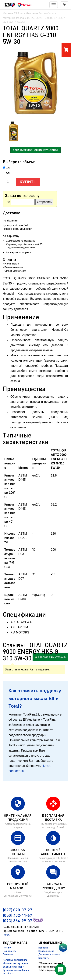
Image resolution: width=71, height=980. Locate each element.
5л (8, 173)
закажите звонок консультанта (35, 150)
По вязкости (10, 951)
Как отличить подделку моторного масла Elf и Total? (35, 698)
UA (8, 935)
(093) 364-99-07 (18, 920)
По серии (8, 954)
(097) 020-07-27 (18, 910)
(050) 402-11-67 (18, 915)
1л (8, 168)
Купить (28, 182)
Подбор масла (46, 951)
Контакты (44, 958)
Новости (43, 948)
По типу (7, 948)
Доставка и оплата (49, 954)
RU (4, 935)
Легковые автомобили (15, 960)
